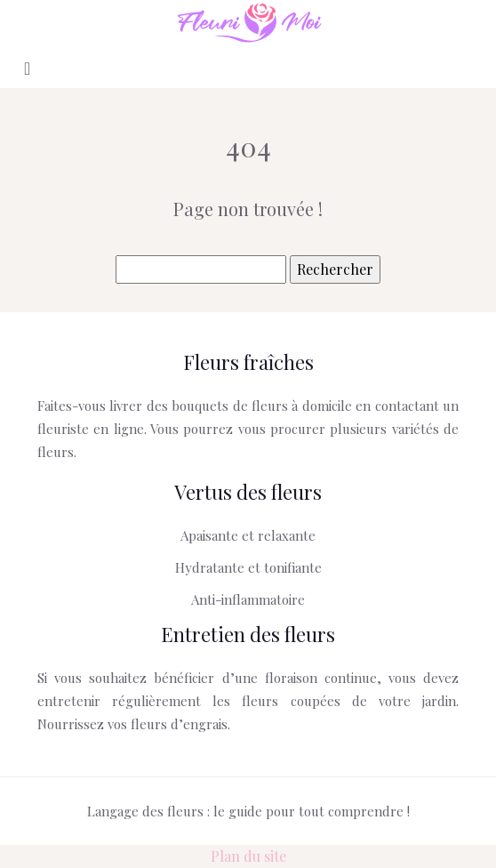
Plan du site (248, 856)
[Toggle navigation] (27, 67)
